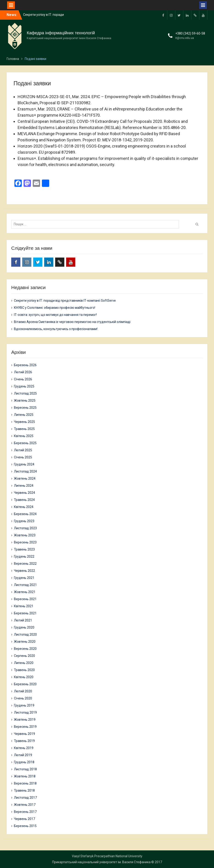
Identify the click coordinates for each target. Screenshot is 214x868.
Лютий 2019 (23, 755)
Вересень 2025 (25, 408)
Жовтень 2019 (25, 720)
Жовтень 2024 (25, 478)
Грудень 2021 (24, 578)
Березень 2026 (25, 365)
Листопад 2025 (25, 393)
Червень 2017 (24, 819)
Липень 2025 (24, 415)
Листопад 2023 (25, 528)
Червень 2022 (24, 571)
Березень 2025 (25, 443)
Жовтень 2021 (25, 592)
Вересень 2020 (25, 649)
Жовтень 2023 (25, 535)
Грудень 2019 (24, 705)
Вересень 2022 (25, 564)
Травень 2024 (24, 500)
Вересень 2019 (25, 727)
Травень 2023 (24, 549)
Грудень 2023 (24, 521)
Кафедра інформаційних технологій (61, 33)
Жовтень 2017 (25, 805)
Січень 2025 (23, 457)
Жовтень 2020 (25, 642)
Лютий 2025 (23, 450)
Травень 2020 (24, 670)
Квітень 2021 (24, 606)
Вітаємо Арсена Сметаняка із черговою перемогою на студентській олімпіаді (72, 322)
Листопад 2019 (25, 712)
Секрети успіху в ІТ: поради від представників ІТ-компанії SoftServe (65, 301)
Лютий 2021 (23, 620)
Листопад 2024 (25, 471)
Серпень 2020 (24, 656)
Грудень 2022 (24, 556)
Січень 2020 (23, 698)
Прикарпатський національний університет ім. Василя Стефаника (101, 862)
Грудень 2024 (24, 464)
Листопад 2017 (25, 798)
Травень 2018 (24, 790)
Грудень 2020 (24, 627)
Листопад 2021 (25, 585)
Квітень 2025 (24, 436)
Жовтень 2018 (25, 776)
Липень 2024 (24, 486)
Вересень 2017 (25, 812)
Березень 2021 (25, 613)
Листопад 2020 (25, 634)
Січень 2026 (23, 379)
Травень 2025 (24, 429)
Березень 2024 (25, 514)
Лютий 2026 (23, 372)
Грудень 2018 (24, 762)
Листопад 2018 (25, 769)
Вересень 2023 (25, 542)
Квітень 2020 (24, 677)
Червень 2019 (24, 734)
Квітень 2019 (24, 748)
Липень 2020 (24, 663)
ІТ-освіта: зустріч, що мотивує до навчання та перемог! (55, 315)
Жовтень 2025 (25, 400)
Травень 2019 (24, 741)
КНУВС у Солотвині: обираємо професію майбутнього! (55, 308)
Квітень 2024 (24, 507)
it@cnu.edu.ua (185, 38)
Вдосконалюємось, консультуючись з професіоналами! (56, 329)
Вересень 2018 (25, 783)
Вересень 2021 (25, 599)
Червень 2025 (24, 422)
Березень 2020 (25, 684)
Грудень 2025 (24, 386)
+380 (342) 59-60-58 (190, 33)
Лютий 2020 (23, 691)
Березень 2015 (25, 826)
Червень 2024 (24, 493)
